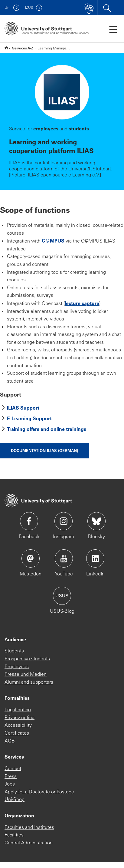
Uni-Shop (15, 799)
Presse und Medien (26, 674)
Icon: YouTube (64, 558)
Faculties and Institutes (29, 827)
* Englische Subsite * (6, 48)
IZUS (29, 7)
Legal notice (18, 709)
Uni (7, 7)
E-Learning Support (29, 418)
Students (14, 651)
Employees (17, 666)
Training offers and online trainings (47, 429)
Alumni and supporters (29, 682)
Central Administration (29, 843)
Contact (13, 768)
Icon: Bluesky (96, 521)
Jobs (10, 784)
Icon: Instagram (64, 521)
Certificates (17, 733)
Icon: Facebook (29, 521)
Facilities (14, 835)
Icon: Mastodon (31, 558)
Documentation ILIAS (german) (44, 450)
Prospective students (27, 659)
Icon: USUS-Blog (62, 596)
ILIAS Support (23, 408)
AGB (10, 741)
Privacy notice (20, 717)
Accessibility (18, 725)
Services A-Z (23, 48)
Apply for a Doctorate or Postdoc (39, 792)
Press (11, 776)
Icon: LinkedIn (95, 558)
